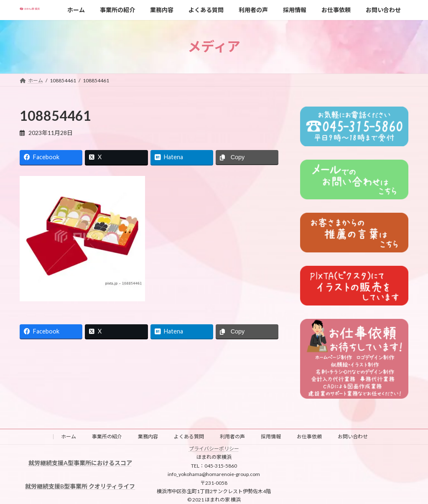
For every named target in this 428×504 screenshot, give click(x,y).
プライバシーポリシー (214, 449)
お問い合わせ (353, 437)
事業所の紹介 (107, 437)
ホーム (69, 437)
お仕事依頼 (309, 437)
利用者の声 (232, 437)
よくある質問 (189, 437)
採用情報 (271, 437)
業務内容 (148, 437)
